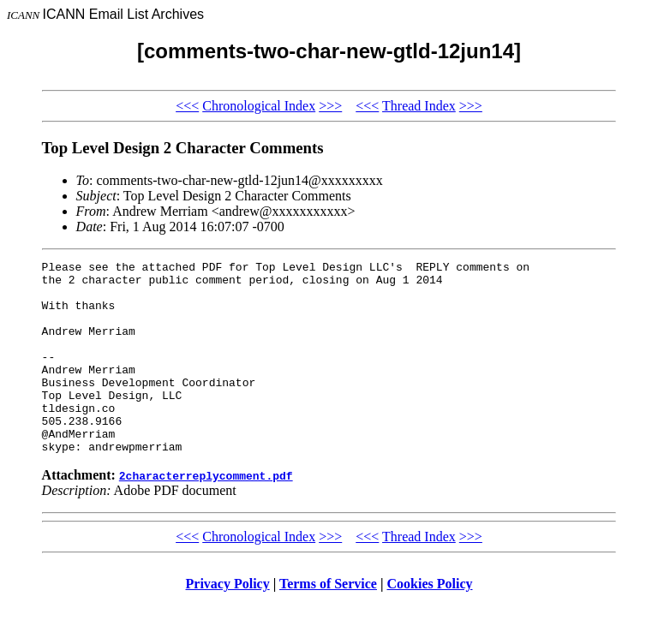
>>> (330, 106)
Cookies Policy (430, 622)
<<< (187, 106)
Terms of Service (328, 622)
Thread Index (419, 106)
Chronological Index (259, 106)
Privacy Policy (228, 622)
